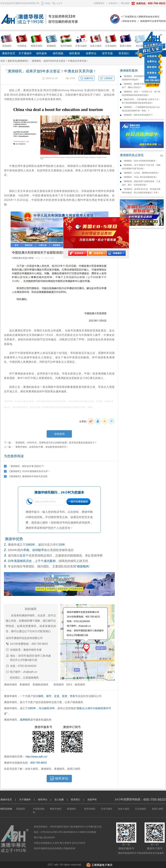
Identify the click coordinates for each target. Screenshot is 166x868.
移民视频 (58, 53)
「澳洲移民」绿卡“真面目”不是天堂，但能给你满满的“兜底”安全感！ (141, 167)
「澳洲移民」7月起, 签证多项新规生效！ (140, 177)
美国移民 (59, 685)
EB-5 (69, 685)
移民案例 (75, 53)
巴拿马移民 (107, 809)
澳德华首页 (9, 53)
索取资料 (152, 67)
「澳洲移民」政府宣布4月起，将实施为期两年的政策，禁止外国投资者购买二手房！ (141, 191)
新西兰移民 (158, 809)
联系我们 (124, 53)
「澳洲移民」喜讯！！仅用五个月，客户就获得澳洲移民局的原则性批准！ (141, 93)
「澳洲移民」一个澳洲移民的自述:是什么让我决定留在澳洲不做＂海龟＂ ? (141, 109)
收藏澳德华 (99, 3)
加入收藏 (59, 800)
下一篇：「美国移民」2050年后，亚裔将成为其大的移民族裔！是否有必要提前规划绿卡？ (50, 443)
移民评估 (43, 800)
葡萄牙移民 (56, 809)
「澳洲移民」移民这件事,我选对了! (137, 115)
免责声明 (92, 800)
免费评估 (152, 62)
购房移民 (80, 685)
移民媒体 (42, 53)
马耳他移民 (141, 809)
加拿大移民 (124, 809)
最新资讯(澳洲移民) (18, 61)
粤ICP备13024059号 (44, 837)
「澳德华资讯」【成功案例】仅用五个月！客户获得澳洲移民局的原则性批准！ (141, 101)
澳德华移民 (11, 685)
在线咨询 (152, 56)
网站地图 (125, 3)
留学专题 (107, 53)
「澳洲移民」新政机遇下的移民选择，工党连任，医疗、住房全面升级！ (141, 183)
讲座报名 (152, 73)
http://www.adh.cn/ (37, 757)
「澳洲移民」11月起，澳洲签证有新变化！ (141, 173)
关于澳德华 (25, 53)
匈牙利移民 (90, 809)
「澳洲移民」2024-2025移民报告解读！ (140, 161)
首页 (3, 61)
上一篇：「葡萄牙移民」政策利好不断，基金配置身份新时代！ (36, 447)
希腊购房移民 (41, 685)
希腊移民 (25, 685)
